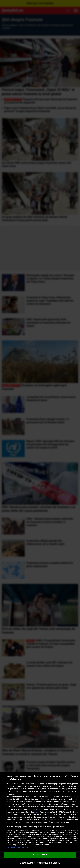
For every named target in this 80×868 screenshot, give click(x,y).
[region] (40, 820)
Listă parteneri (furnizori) (17, 847)
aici (37, 812)
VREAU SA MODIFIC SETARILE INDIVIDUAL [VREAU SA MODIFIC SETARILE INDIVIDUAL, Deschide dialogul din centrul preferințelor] (40, 863)
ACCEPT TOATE (40, 855)
